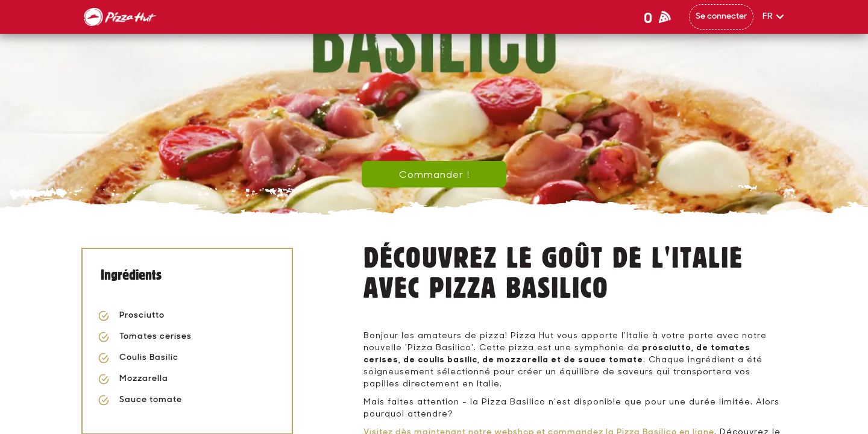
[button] (774, 17)
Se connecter (721, 17)
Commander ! (434, 174)
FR (768, 17)
